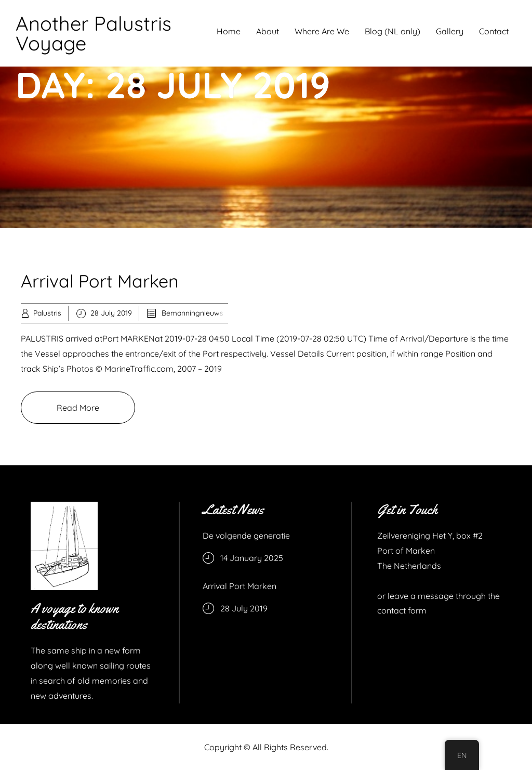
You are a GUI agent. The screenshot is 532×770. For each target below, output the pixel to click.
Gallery (450, 31)
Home (229, 31)
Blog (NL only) (393, 31)
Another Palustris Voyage (94, 33)
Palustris (47, 313)
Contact (494, 31)
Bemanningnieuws (192, 313)
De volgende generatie (246, 536)
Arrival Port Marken (100, 281)
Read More (78, 408)
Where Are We (322, 31)
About (268, 31)
